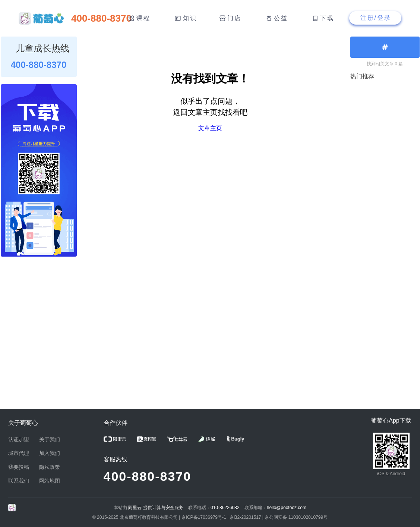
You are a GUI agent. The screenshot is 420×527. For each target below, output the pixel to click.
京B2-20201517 (245, 517)
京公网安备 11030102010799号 (296, 517)
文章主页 (210, 128)
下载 (327, 18)
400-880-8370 (148, 476)
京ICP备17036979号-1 (204, 517)
